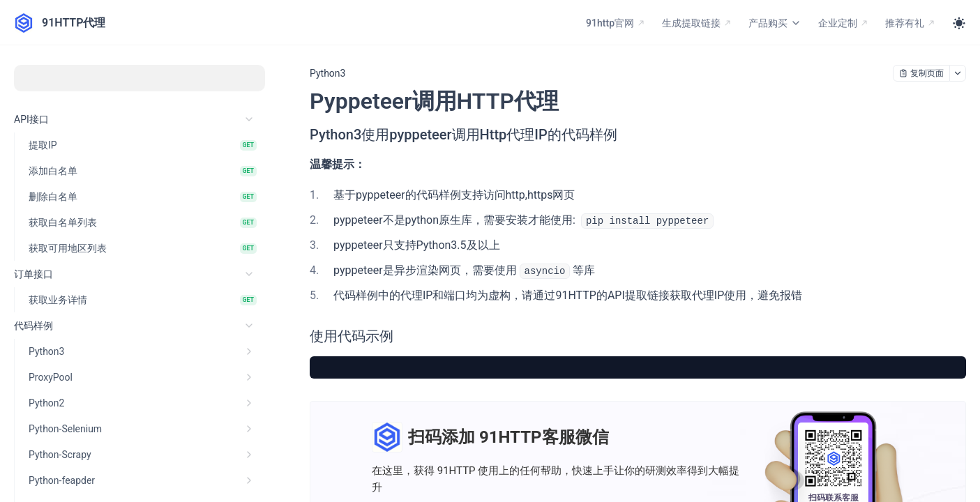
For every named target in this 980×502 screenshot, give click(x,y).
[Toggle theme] (959, 23)
